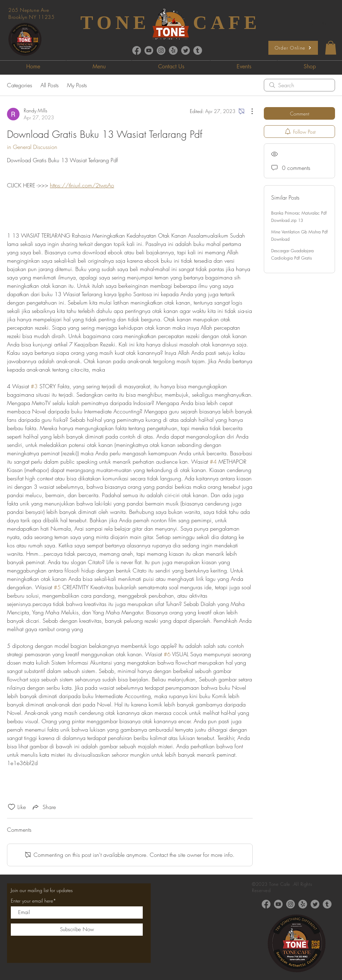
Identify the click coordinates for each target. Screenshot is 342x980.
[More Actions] (248, 111)
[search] (299, 85)
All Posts (50, 85)
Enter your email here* (34, 901)
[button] (331, 48)
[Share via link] (44, 807)
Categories (20, 85)
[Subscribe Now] (77, 930)
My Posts (77, 85)
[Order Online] (293, 48)
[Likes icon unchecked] (12, 807)
